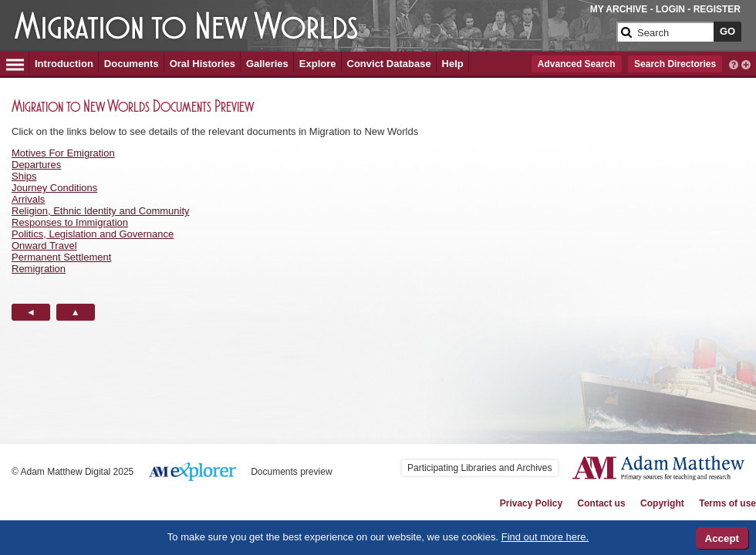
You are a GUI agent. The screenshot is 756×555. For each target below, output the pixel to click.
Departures (36, 165)
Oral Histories (202, 64)
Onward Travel (44, 246)
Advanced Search (577, 64)
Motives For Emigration (63, 153)
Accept (722, 538)
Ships (24, 176)
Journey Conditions (54, 188)
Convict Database (389, 64)
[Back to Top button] (76, 312)
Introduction (64, 64)
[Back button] (31, 312)
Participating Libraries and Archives (479, 468)
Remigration (39, 269)
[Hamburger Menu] (15, 62)
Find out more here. (545, 537)
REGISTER (717, 9)
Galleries (267, 64)
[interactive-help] (734, 63)
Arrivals (28, 199)
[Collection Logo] (312, 28)
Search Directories (675, 64)
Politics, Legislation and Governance (93, 234)
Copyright (662, 503)
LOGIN (670, 9)
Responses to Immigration (70, 222)
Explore (318, 64)
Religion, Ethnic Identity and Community (101, 211)
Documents (132, 64)
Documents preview (291, 472)
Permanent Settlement (61, 257)
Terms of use (727, 503)
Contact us (602, 503)
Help (453, 64)
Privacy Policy (531, 503)
